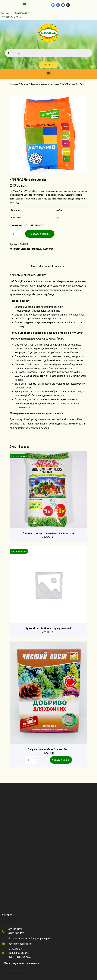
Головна (14, 84)
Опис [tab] (34, 266)
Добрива (34, 84)
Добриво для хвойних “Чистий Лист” (49, 749)
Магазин (24, 84)
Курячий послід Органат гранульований (49, 628)
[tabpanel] (48, 134)
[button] (24, 4)
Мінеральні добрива (50, 84)
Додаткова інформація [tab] (52, 266)
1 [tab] (48, 168)
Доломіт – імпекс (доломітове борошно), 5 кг (48, 533)
